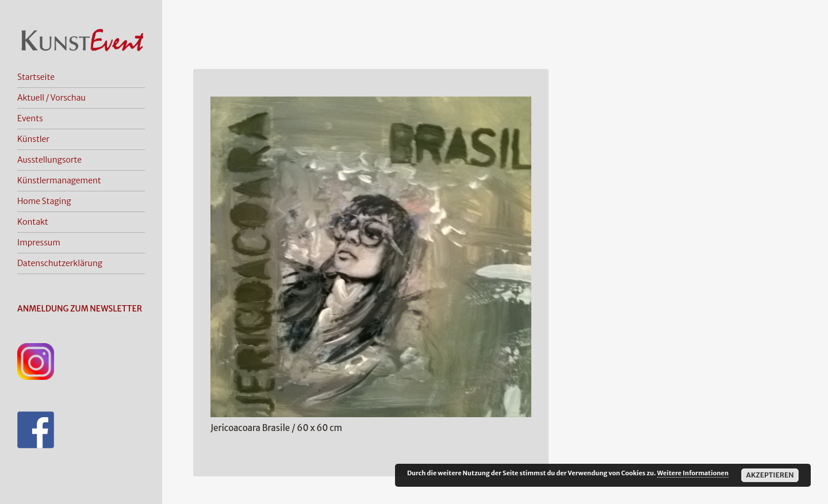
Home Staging (44, 201)
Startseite (36, 77)
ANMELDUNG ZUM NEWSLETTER (80, 309)
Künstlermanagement (59, 180)
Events (30, 118)
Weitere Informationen (693, 473)
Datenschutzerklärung (60, 263)
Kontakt (33, 222)
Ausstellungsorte (49, 160)
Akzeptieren (770, 475)
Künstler (33, 139)
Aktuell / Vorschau (51, 98)
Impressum (39, 243)
